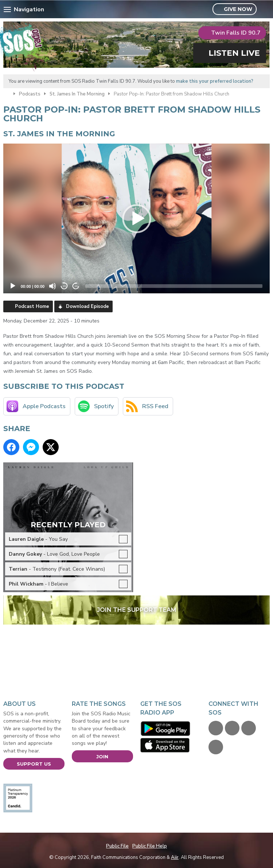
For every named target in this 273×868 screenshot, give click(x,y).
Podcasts (30, 94)
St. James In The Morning (77, 94)
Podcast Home (32, 306)
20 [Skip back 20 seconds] (64, 286)
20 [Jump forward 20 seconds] (76, 286)
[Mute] (52, 286)
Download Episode (87, 306)
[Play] (13, 286)
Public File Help (150, 846)
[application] (137, 218)
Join (102, 756)
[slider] (174, 286)
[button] (137, 219)
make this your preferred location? (215, 81)
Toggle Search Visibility (265, 9)
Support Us (34, 764)
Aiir (175, 857)
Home (7, 93)
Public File (117, 846)
